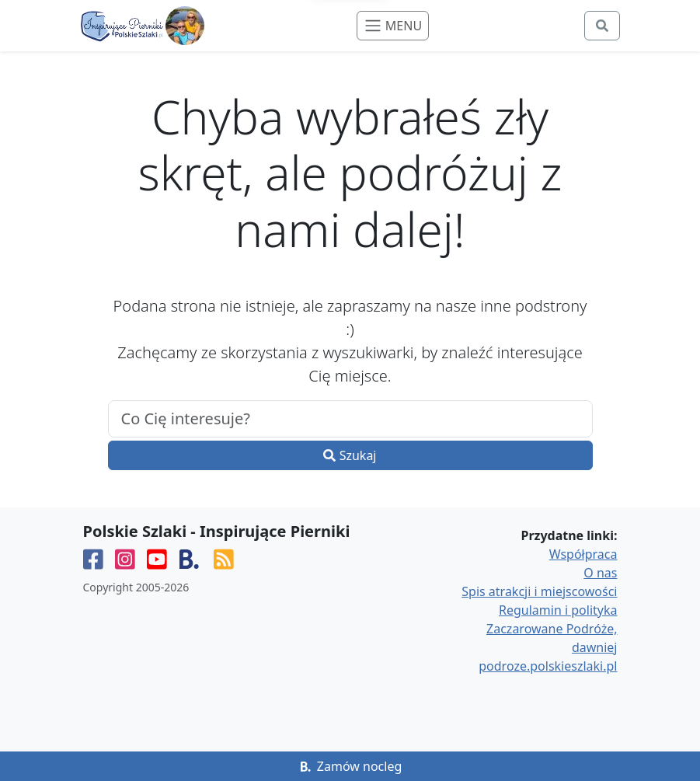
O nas (600, 573)
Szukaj (350, 455)
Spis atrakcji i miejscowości (539, 591)
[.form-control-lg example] (350, 419)
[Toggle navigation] (393, 26)
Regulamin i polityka (558, 610)
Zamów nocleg (350, 766)
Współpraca (583, 554)
